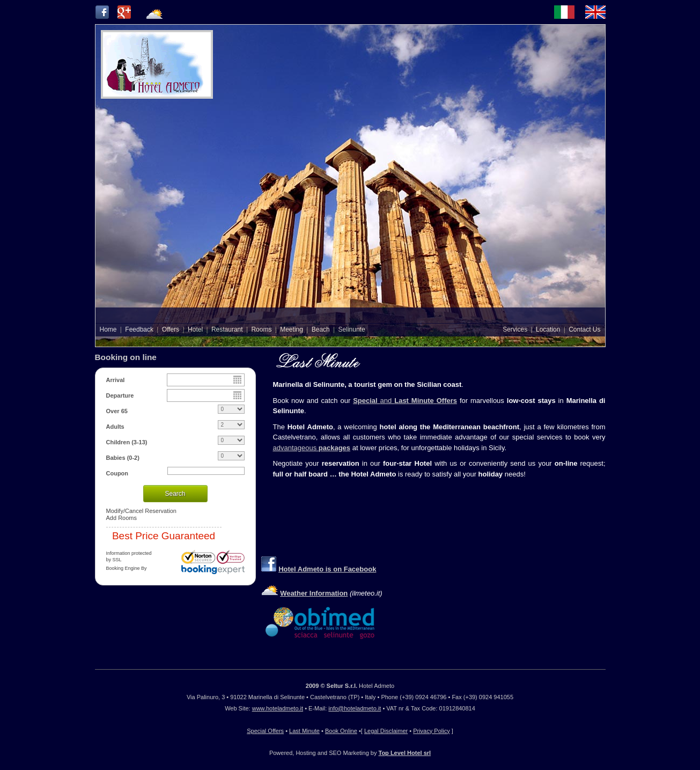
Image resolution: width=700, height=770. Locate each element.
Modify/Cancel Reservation (141, 511)
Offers (171, 329)
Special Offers (265, 731)
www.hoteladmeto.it (278, 708)
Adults (115, 427)
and (419, 401)
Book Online (341, 731)
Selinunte (352, 329)
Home (108, 329)
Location (548, 329)
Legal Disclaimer (386, 731)
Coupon (117, 473)
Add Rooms (121, 518)
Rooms (261, 329)
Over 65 (117, 411)
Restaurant (227, 329)
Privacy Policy (431, 731)
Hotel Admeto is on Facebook (327, 569)
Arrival (116, 380)
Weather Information (314, 593)
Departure (120, 395)
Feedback (139, 329)
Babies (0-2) (123, 458)
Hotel (195, 329)
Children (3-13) (127, 442)
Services (515, 329)
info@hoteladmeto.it (355, 708)
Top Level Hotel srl (405, 753)
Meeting (292, 329)
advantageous (312, 448)
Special (366, 401)
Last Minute (304, 731)
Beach (321, 329)
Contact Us (584, 329)
